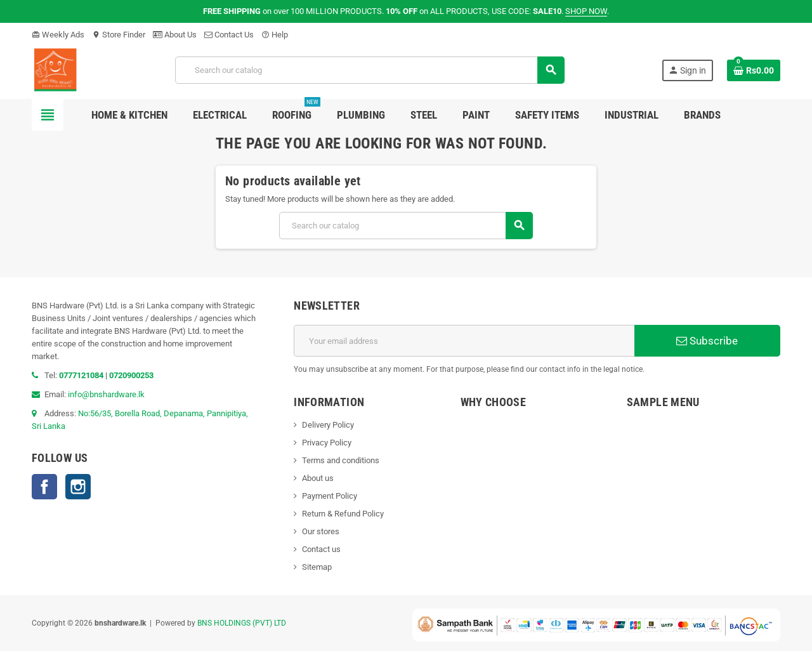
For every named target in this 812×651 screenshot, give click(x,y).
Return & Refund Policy (343, 514)
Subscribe (707, 341)
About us (318, 478)
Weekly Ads (58, 35)
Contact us (321, 549)
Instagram (78, 487)
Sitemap (317, 567)
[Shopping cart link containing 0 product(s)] (754, 70)
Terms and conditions (341, 460)
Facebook (44, 487)
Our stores (321, 531)
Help (275, 35)
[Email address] (464, 341)
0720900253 (131, 375)
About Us (175, 35)
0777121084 (82, 375)
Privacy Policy (327, 443)
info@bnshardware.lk (106, 394)
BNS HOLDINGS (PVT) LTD (242, 623)
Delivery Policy (328, 425)
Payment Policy (330, 496)
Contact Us (229, 35)
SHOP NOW (586, 11)
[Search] (370, 70)
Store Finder (119, 35)
